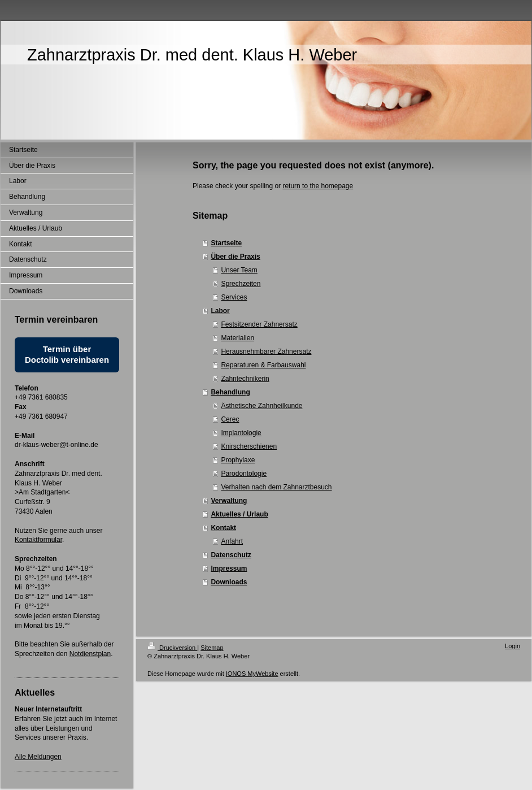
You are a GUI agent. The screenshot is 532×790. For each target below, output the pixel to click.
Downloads (229, 582)
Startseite (226, 243)
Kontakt (223, 528)
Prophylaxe (238, 460)
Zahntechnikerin (245, 379)
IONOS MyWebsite (252, 674)
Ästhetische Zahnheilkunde (261, 406)
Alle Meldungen (38, 757)
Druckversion (172, 648)
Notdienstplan (90, 654)
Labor (220, 311)
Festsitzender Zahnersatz (259, 324)
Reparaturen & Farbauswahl (263, 365)
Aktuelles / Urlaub (239, 514)
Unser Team (239, 270)
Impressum (229, 568)
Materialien (237, 338)
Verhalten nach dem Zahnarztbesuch (276, 487)
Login (513, 646)
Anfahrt (232, 541)
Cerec (230, 419)
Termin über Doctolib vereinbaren (67, 354)
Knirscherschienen (249, 446)
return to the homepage (318, 186)
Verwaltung (229, 501)
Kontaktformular (38, 540)
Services (234, 297)
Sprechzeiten (241, 284)
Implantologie (241, 433)
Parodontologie (244, 474)
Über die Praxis (235, 257)
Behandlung (230, 392)
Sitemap (212, 648)
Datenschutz (231, 555)
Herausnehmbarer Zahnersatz (266, 351)
